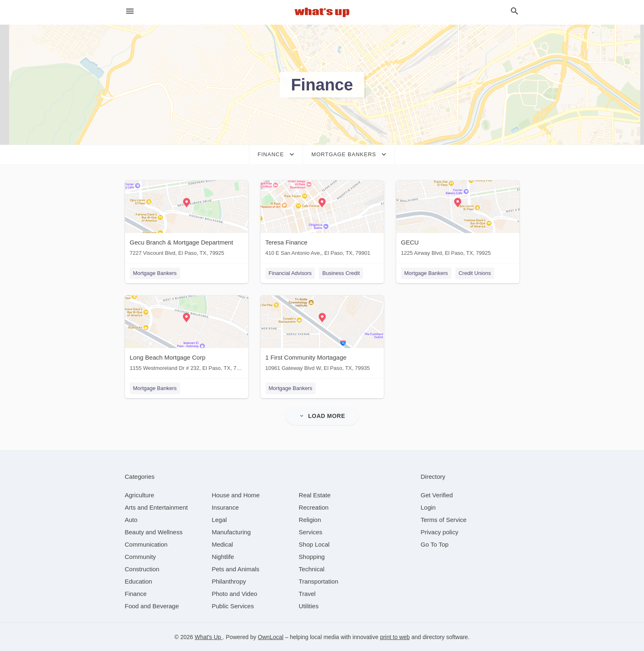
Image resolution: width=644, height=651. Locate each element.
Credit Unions (475, 273)
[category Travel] (307, 594)
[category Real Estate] (315, 495)
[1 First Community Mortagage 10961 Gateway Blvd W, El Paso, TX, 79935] (322, 335)
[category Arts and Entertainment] (156, 507)
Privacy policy (440, 532)
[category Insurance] (225, 507)
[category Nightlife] (223, 557)
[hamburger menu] (130, 11)
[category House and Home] (236, 495)
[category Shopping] (312, 557)
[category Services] (311, 532)
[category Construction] (142, 569)
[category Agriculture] (140, 495)
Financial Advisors (290, 273)
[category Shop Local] (314, 544)
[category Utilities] (309, 606)
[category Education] (139, 581)
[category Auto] (131, 520)
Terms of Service (444, 520)
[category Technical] (312, 569)
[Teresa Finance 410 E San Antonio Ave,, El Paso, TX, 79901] (322, 220)
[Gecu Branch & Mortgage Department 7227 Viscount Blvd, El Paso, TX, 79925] (187, 220)
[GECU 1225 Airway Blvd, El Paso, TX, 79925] (458, 220)
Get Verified (437, 495)
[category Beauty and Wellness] (154, 532)
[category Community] (141, 557)
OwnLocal (270, 637)
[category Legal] (219, 520)
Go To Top (435, 544)
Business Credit (341, 273)
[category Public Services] (233, 606)
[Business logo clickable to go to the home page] (322, 12)
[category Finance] (136, 594)
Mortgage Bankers (155, 273)
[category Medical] (222, 544)
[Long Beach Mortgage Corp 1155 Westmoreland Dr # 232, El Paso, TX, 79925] (187, 335)
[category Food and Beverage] (152, 606)
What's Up (209, 637)
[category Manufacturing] (231, 532)
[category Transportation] (319, 581)
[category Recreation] (314, 507)
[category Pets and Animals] (235, 569)
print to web (395, 637)
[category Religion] (310, 520)
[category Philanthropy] (229, 581)
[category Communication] (146, 544)
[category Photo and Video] (234, 594)
